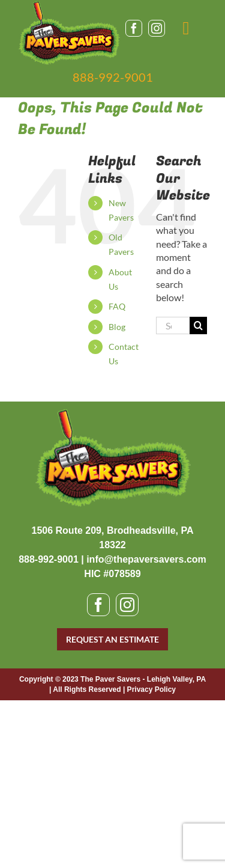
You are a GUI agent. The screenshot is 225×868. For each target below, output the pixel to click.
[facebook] (134, 28)
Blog (117, 327)
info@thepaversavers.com (146, 559)
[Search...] (173, 325)
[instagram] (157, 28)
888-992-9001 (113, 77)
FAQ (117, 306)
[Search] (198, 325)
